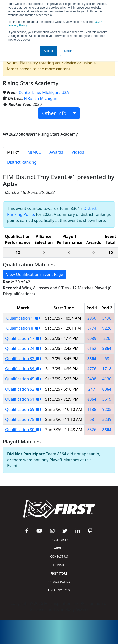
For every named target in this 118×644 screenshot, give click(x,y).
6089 (92, 338)
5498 (107, 318)
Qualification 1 (23, 318)
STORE (59, 573)
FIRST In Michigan (41, 98)
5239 (107, 419)
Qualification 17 (23, 338)
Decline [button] (69, 51)
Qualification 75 (23, 419)
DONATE (59, 565)
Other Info (57, 113)
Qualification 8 (23, 328)
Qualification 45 (23, 379)
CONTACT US (59, 557)
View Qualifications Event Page (35, 274)
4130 (107, 379)
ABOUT (59, 548)
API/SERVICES (59, 540)
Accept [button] (48, 51)
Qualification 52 (23, 389)
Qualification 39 (23, 369)
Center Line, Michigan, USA (44, 92)
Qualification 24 (23, 348)
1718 (107, 369)
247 (92, 389)
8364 (107, 348)
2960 (92, 318)
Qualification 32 (23, 359)
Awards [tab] (56, 152)
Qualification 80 (23, 430)
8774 (92, 328)
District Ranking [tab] (22, 162)
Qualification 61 (23, 399)
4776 (92, 369)
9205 (107, 409)
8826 (92, 430)
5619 (107, 399)
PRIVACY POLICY (59, 582)
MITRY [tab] (13, 152)
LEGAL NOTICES (59, 590)
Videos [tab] (78, 152)
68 (107, 359)
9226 (107, 328)
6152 (92, 348)
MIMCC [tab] (34, 152)
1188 (92, 409)
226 (107, 338)
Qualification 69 (23, 409)
